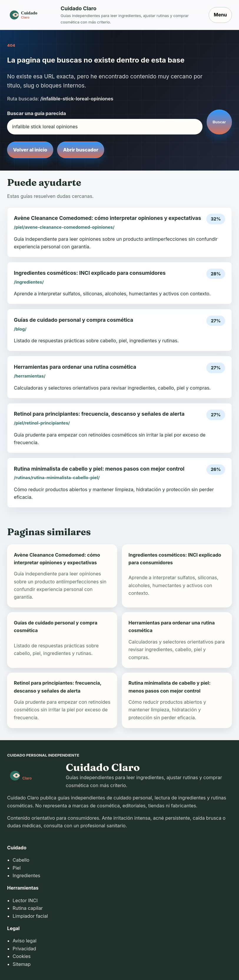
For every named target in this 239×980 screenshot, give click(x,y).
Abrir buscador (81, 150)
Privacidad (24, 949)
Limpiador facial (30, 916)
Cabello (21, 860)
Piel (17, 868)
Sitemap (22, 964)
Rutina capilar (28, 908)
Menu (220, 15)
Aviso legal (25, 941)
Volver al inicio (30, 150)
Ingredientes (26, 875)
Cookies (22, 956)
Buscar (219, 122)
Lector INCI (25, 900)
